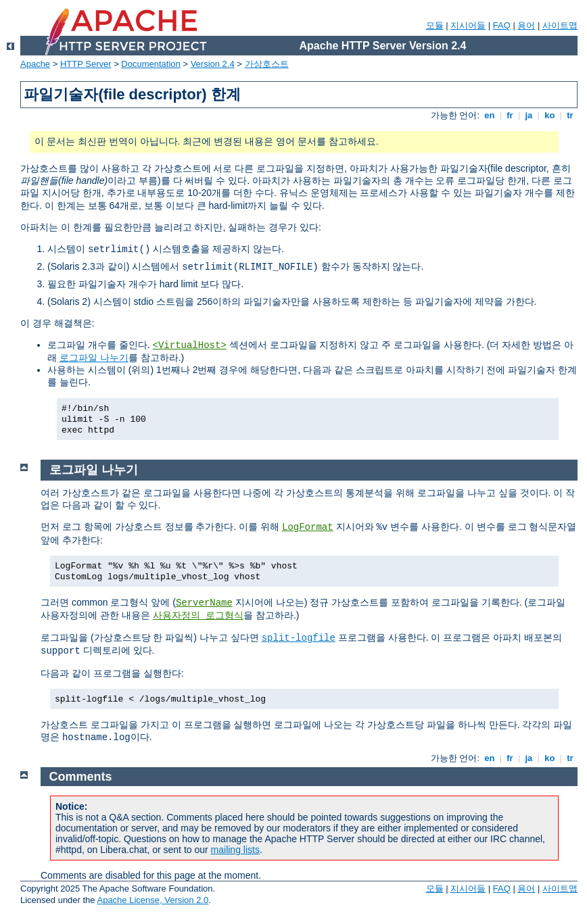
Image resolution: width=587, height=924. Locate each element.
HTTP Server (86, 64)
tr (570, 115)
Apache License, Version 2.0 (152, 900)
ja (529, 115)
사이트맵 (560, 25)
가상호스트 (267, 64)
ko (550, 115)
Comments (81, 777)
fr (510, 115)
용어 (526, 25)
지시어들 (468, 25)
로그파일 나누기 (94, 358)
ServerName (204, 603)
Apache (35, 64)
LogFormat (308, 527)
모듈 (435, 25)
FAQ (502, 25)
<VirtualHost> (190, 345)
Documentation (150, 64)
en (490, 115)
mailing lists (235, 850)
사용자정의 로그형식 (198, 616)
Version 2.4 (213, 64)
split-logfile (299, 638)
